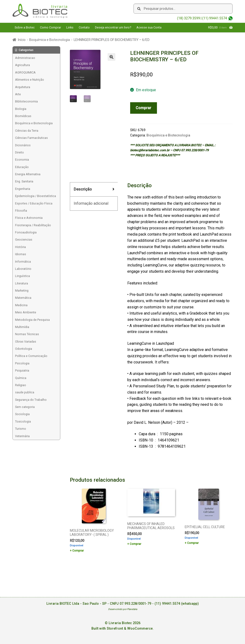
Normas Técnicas (27, 334)
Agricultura (22, 65)
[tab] (94, 189)
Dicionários (23, 145)
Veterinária (22, 436)
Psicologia (22, 363)
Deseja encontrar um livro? (113, 27)
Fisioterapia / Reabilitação (33, 225)
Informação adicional (91, 203)
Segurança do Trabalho (31, 400)
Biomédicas (23, 116)
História (20, 247)
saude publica (25, 392)
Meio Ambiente (26, 312)
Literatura (22, 283)
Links (70, 27)
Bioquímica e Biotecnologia (50, 40)
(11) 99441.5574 (215, 18)
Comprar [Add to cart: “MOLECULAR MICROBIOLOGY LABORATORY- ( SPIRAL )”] (78, 551)
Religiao (21, 385)
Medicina (21, 305)
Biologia (21, 109)
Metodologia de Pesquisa (32, 320)
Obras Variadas (26, 342)
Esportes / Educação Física (34, 203)
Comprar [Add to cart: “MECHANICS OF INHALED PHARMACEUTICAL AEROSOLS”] (135, 544)
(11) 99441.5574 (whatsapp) (177, 604)
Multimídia (22, 327)
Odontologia (24, 349)
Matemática (23, 298)
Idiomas (21, 254)
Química (21, 378)
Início (22, 40)
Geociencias (24, 240)
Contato (84, 27)
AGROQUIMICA (25, 72)
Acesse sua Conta (149, 27)
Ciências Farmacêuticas (31, 138)
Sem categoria (25, 407)
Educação (22, 167)
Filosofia (21, 211)
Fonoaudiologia (26, 232)
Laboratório (23, 269)
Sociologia (22, 414)
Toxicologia (23, 421)
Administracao (25, 58)
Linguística (22, 276)
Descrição (83, 189)
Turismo (21, 429)
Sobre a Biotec (25, 27)
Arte (18, 94)
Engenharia (23, 189)
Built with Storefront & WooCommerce (122, 629)
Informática (23, 262)
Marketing (22, 291)
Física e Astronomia (29, 218)
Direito (19, 152)
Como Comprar (50, 27)
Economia (22, 160)
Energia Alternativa (28, 174)
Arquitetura (23, 87)
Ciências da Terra (27, 131)
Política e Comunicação (31, 356)
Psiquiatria (22, 370)
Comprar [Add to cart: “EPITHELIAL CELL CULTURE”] (193, 543)
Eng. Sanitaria (24, 181)
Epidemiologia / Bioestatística (36, 196)
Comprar (143, 108)
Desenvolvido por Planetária (123, 609)
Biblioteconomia (26, 101)
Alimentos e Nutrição (30, 80)
